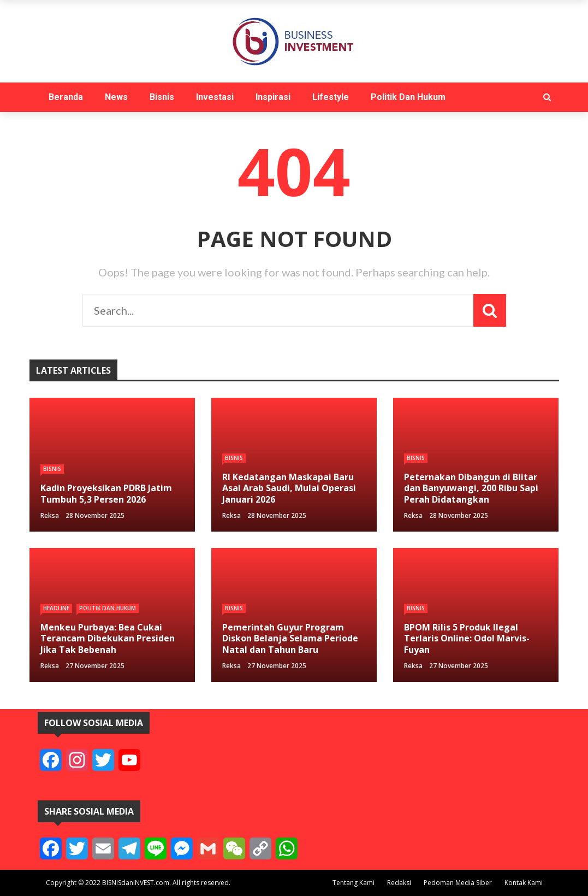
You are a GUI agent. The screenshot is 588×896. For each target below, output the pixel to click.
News (116, 97)
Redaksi (399, 883)
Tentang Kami (354, 883)
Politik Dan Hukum (408, 97)
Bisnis (162, 97)
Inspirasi (273, 97)
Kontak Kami (524, 883)
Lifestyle (331, 97)
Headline (56, 608)
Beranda (66, 97)
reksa (50, 515)
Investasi (215, 97)
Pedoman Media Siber (458, 883)
